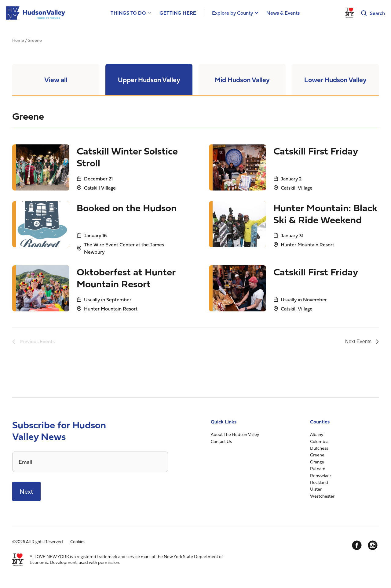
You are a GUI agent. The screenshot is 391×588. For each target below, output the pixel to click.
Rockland (319, 482)
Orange (317, 462)
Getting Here (178, 13)
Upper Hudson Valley (149, 80)
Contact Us (221, 441)
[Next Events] (362, 342)
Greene (317, 455)
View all (56, 80)
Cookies (78, 541)
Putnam (318, 468)
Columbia (319, 441)
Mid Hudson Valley (242, 80)
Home (18, 40)
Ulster (316, 489)
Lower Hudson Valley (335, 80)
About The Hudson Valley (235, 434)
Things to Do (128, 13)
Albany (317, 434)
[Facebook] (357, 545)
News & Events (283, 13)
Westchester (322, 496)
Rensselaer (321, 475)
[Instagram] (373, 545)
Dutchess (319, 448)
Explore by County (232, 13)
